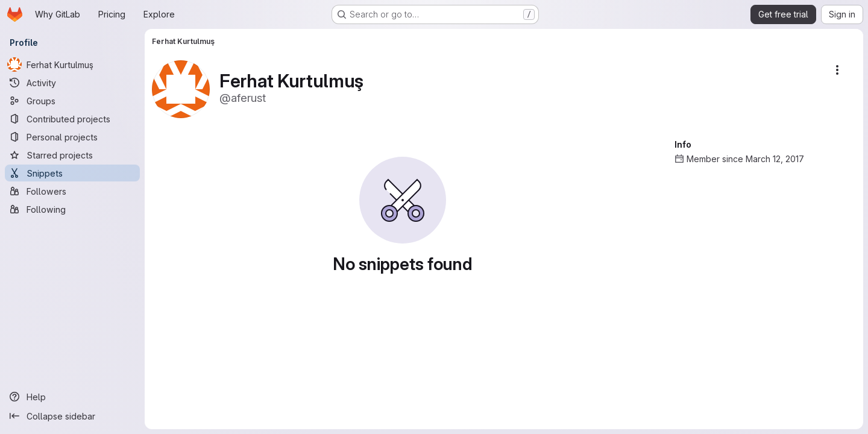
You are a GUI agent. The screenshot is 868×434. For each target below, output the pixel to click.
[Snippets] (72, 173)
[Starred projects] (72, 155)
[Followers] (72, 191)
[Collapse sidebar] (72, 416)
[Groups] (72, 101)
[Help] (72, 397)
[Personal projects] (72, 137)
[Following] (72, 209)
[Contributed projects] (72, 119)
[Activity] (72, 83)
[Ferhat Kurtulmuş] (72, 64)
